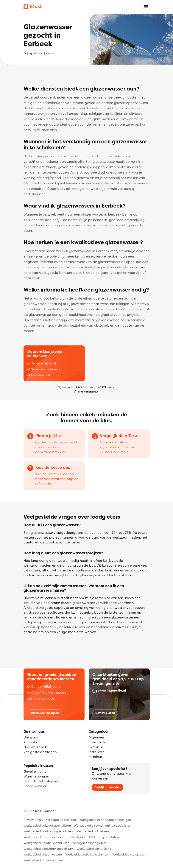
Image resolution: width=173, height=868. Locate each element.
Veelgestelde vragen (40, 752)
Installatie (97, 752)
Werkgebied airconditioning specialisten (102, 825)
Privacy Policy (33, 820)
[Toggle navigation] (146, 7)
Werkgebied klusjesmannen (43, 860)
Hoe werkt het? (36, 747)
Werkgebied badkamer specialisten (49, 849)
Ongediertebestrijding (41, 781)
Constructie (98, 742)
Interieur (95, 757)
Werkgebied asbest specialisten (46, 837)
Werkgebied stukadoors (129, 854)
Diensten (31, 737)
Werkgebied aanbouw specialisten (48, 831)
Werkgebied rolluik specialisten (87, 854)
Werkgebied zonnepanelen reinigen (105, 820)
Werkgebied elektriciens (94, 849)
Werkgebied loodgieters (89, 843)
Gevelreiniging (35, 771)
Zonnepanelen (35, 786)
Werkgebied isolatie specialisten (46, 843)
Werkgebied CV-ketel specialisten (95, 837)
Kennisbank (33, 742)
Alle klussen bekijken (45, 713)
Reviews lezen (105, 713)
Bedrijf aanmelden (107, 787)
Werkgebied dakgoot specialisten (47, 825)
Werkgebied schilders (61, 820)
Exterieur (96, 747)
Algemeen (97, 737)
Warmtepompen (37, 776)
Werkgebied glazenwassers (43, 854)
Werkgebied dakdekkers (92, 831)
